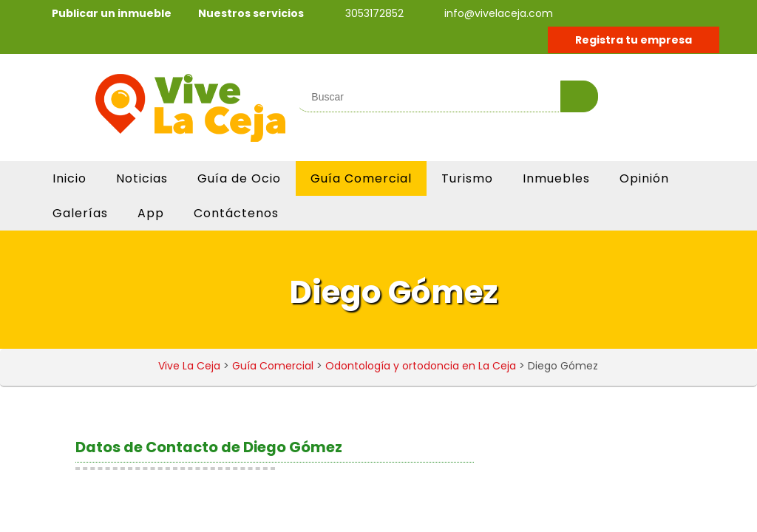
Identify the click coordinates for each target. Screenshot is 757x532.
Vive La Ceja (189, 366)
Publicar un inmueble (112, 13)
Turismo (467, 178)
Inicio (69, 178)
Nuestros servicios (251, 13)
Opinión (644, 178)
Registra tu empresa (634, 40)
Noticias (142, 178)
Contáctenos (236, 213)
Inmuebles (556, 178)
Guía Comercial (361, 178)
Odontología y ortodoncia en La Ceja (421, 366)
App (151, 213)
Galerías (80, 213)
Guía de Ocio (239, 178)
